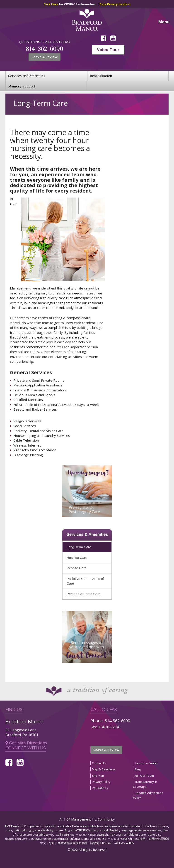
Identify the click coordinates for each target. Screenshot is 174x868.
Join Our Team (144, 776)
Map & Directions (104, 769)
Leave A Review (45, 57)
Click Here (51, 4)
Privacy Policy (101, 782)
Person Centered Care (84, 594)
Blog (138, 769)
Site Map (98, 776)
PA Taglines (100, 788)
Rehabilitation (101, 76)
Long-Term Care (79, 547)
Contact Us (99, 763)
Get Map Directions (26, 743)
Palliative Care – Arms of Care (85, 581)
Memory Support (22, 86)
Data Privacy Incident (115, 4)
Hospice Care (77, 558)
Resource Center (146, 763)
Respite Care (77, 568)
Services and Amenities (27, 76)
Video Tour (108, 49)
